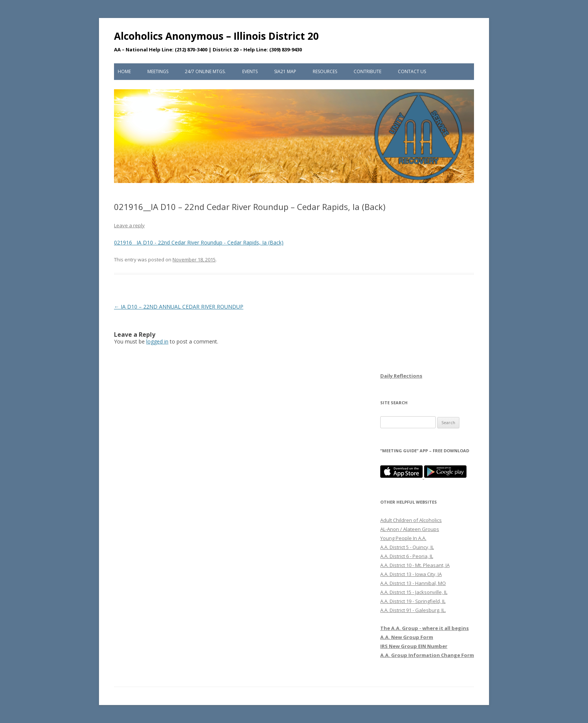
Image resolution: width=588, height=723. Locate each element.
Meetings (158, 71)
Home (124, 71)
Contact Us (412, 71)
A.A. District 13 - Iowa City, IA (411, 574)
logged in (157, 341)
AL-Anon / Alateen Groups (410, 529)
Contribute (367, 71)
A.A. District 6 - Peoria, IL (407, 556)
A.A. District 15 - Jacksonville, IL (414, 592)
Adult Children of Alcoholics (411, 520)
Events (250, 71)
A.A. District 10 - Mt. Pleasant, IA (415, 565)
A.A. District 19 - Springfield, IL (413, 601)
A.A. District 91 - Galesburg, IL (412, 610)
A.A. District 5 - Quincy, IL (407, 547)
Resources (325, 71)
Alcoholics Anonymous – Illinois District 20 (216, 36)
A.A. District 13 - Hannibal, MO (413, 583)
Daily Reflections (401, 376)
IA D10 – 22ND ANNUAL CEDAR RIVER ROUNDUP (179, 307)
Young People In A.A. (403, 538)
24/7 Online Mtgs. (205, 71)
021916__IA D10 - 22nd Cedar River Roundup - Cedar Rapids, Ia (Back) (199, 242)
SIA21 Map (285, 71)
